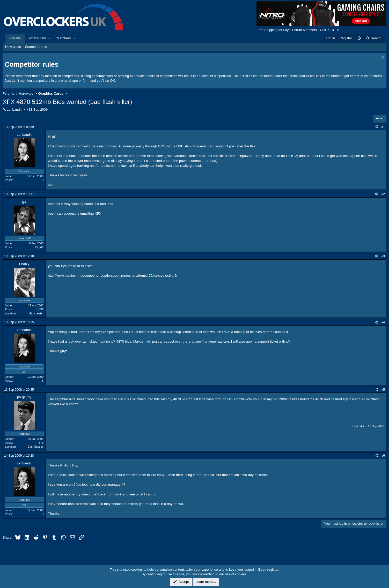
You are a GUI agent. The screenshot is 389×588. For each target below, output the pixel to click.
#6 (383, 456)
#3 (383, 256)
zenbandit (14, 110)
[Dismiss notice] (382, 58)
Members (64, 38)
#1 (383, 127)
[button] (50, 38)
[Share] (376, 127)
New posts (13, 47)
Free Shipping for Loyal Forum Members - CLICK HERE (298, 30)
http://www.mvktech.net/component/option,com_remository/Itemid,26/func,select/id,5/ (113, 276)
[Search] (373, 38)
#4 (383, 322)
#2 (383, 194)
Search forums (36, 47)
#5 (383, 390)
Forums (15, 38)
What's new (37, 38)
